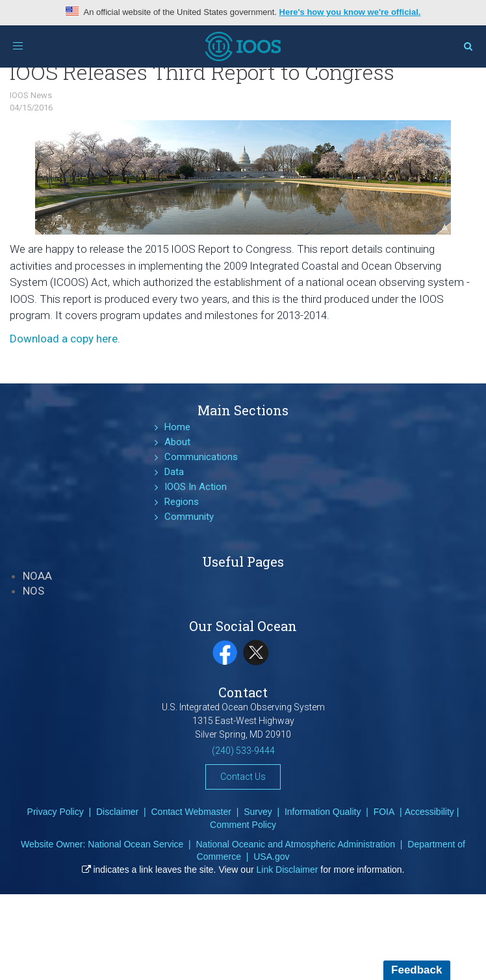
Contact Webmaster (191, 812)
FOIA (384, 812)
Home (177, 427)
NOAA (37, 576)
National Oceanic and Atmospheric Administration (295, 844)
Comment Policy (243, 825)
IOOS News (31, 95)
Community (189, 517)
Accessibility (429, 812)
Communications (201, 457)
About (177, 442)
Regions (182, 502)
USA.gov (271, 857)
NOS (33, 591)
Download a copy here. (65, 339)
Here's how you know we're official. (350, 12)
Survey (258, 812)
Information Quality (323, 812)
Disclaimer (117, 812)
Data (174, 472)
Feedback (416, 970)
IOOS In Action (196, 487)
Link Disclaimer (288, 870)
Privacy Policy (56, 812)
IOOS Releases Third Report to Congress (202, 72)
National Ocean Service (135, 844)
